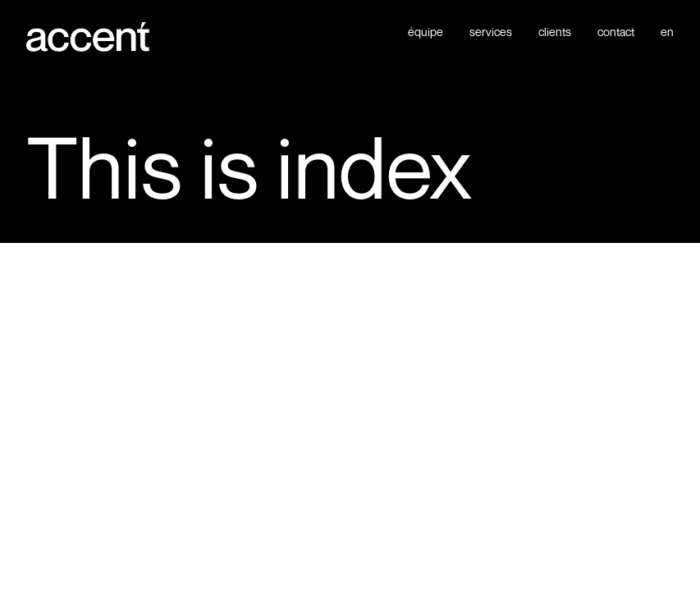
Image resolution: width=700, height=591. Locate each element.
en (667, 32)
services (491, 32)
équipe (425, 32)
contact (616, 32)
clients (555, 32)
